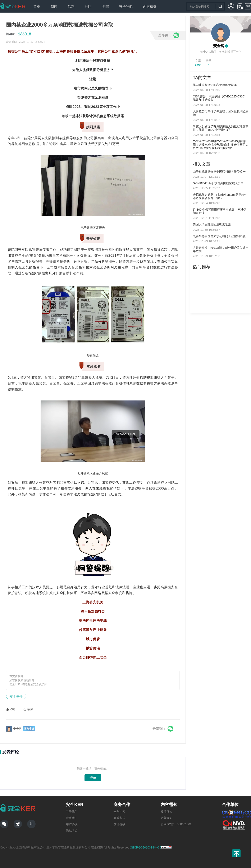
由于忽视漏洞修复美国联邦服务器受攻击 (219, 172)
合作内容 (119, 812)
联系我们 (72, 818)
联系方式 (119, 818)
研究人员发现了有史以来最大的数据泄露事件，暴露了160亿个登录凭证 (221, 128)
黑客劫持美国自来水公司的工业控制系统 (219, 236)
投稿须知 (166, 812)
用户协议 (72, 824)
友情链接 (119, 824)
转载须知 (166, 818)
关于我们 (72, 812)
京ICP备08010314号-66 (146, 847)
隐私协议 (72, 831)
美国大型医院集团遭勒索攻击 (212, 224)
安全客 (219, 46)
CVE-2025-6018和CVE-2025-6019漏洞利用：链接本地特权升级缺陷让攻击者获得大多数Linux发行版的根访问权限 (221, 145)
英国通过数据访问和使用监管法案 (215, 85)
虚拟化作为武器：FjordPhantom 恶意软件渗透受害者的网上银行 (220, 196)
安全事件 (16, 696)
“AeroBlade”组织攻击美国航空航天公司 (218, 183)
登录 (93, 778)
